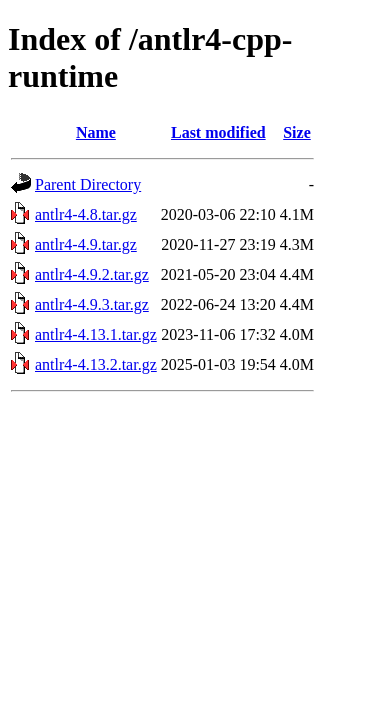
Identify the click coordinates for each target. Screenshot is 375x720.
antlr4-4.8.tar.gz (86, 214)
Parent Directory (88, 184)
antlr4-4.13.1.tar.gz (96, 334)
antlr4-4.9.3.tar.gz (92, 304)
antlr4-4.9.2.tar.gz (92, 274)
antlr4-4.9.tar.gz (86, 244)
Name (96, 132)
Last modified (218, 132)
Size (297, 132)
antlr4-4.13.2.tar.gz (96, 364)
